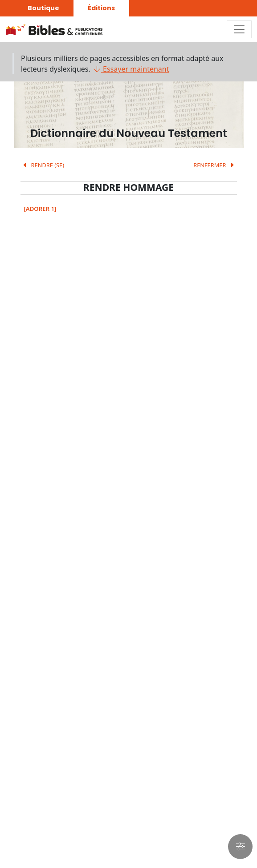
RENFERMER (215, 165)
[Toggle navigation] (239, 29)
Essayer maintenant (131, 69)
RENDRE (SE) (43, 165)
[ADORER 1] (40, 209)
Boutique (43, 8)
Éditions (101, 8)
